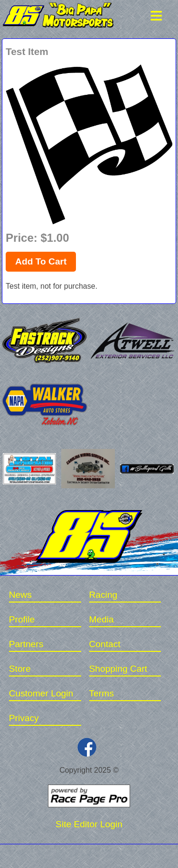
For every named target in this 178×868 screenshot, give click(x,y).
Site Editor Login (89, 824)
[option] (89, 144)
